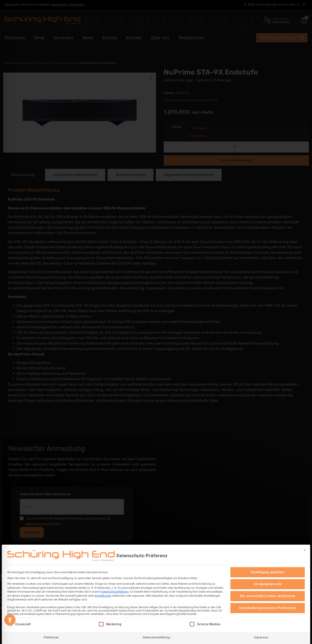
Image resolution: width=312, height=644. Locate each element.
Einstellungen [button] (103, 595)
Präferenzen (51, 636)
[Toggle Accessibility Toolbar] (10, 620)
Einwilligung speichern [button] (268, 571)
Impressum (261, 636)
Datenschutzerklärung (115, 591)
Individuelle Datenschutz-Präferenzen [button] (268, 607)
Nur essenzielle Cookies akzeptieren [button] (268, 595)
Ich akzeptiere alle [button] (268, 583)
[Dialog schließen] (305, 549)
